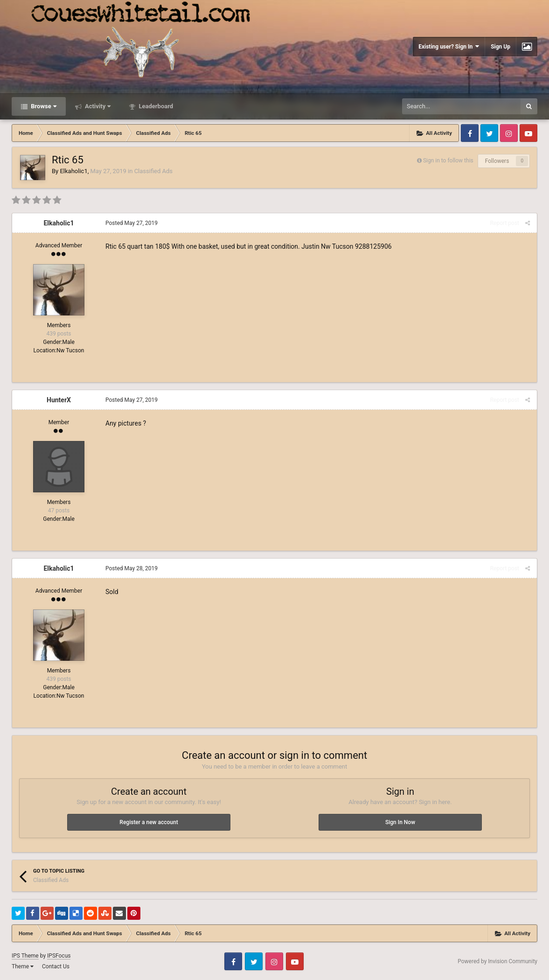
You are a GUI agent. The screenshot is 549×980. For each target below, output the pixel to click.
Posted (132, 223)
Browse (43, 106)
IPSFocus (59, 956)
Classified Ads (153, 171)
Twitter (489, 133)
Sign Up (500, 47)
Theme (23, 966)
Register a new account (149, 822)
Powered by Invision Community (497, 961)
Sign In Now (400, 822)
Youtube (528, 133)
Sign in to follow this (448, 161)
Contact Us (56, 966)
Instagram (509, 133)
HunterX (59, 400)
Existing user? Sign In (449, 46)
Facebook (470, 133)
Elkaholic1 (73, 171)
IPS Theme (25, 956)
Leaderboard (155, 106)
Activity (97, 106)
